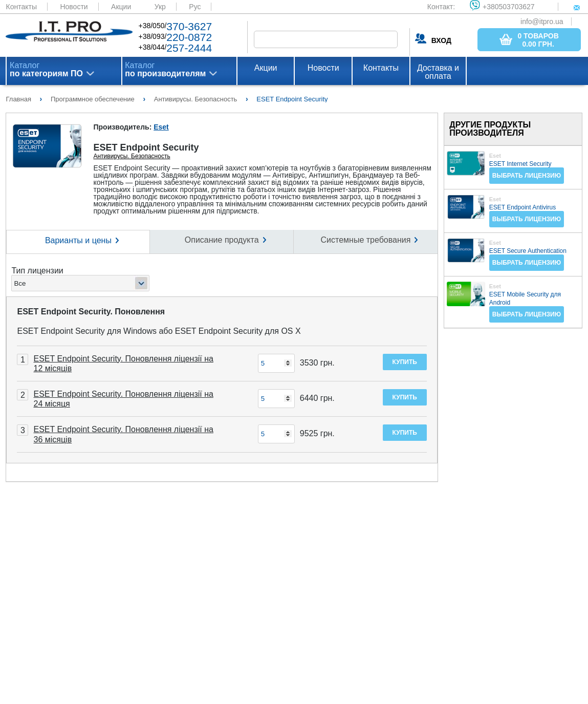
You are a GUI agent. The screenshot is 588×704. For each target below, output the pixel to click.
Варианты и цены (78, 240)
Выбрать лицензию (527, 176)
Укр (160, 7)
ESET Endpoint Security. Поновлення (91, 312)
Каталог (46, 70)
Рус (195, 7)
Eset (161, 127)
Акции (121, 7)
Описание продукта (222, 240)
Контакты (21, 7)
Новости (74, 7)
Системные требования (366, 240)
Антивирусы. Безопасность (132, 156)
